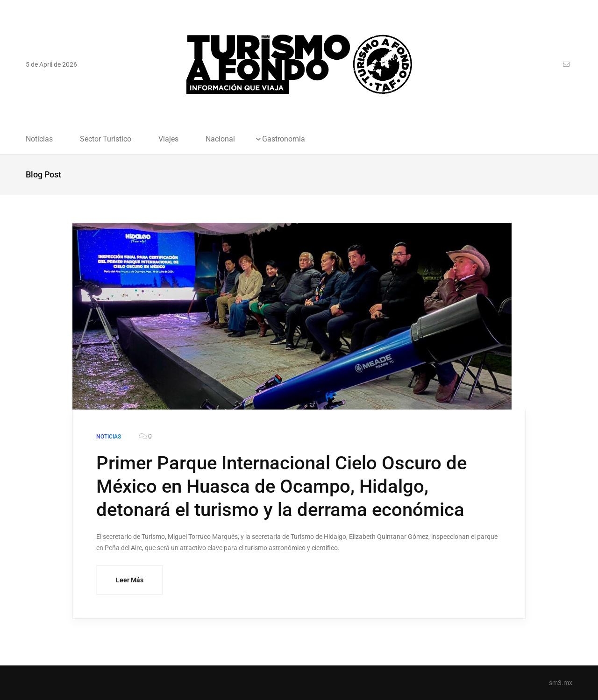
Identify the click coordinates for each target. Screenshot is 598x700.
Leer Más (130, 580)
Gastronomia (284, 139)
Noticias (39, 139)
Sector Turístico (106, 139)
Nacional (220, 139)
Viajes (168, 139)
